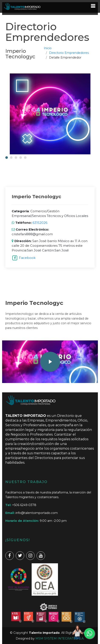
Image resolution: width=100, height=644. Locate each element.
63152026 (39, 223)
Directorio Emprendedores (69, 53)
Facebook (27, 258)
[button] (7, 158)
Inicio (48, 48)
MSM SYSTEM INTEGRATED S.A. (60, 638)
